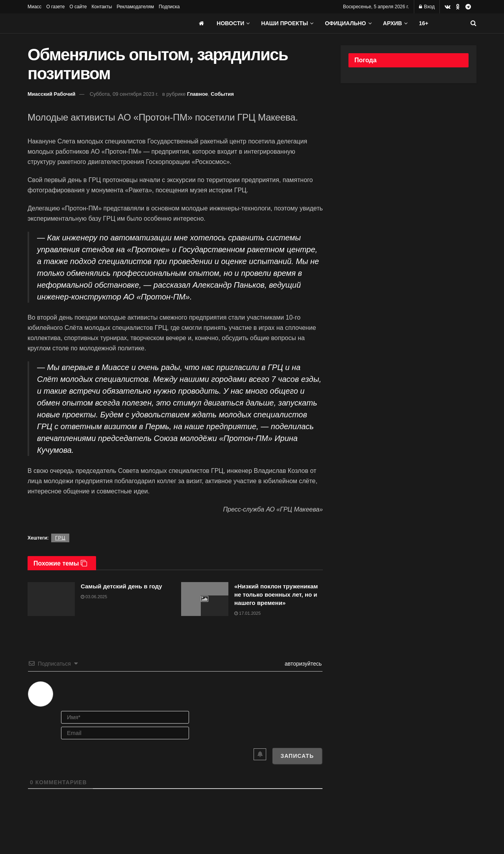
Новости (230, 23)
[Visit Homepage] (87, 23)
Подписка (169, 7)
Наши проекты (284, 23)
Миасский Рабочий (52, 94)
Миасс (34, 7)
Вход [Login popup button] (427, 7)
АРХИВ (393, 23)
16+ (424, 23)
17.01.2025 (247, 613)
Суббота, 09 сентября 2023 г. (124, 94)
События (222, 94)
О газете (55, 7)
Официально (345, 23)
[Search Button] (473, 23)
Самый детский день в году (121, 586)
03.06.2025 (94, 597)
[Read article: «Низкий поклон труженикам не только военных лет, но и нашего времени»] (205, 599)
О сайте (78, 7)
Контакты (102, 7)
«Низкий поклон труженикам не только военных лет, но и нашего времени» (276, 594)
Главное (197, 94)
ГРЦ (60, 538)
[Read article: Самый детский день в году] (51, 599)
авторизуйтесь (302, 664)
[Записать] (297, 756)
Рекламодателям (135, 7)
